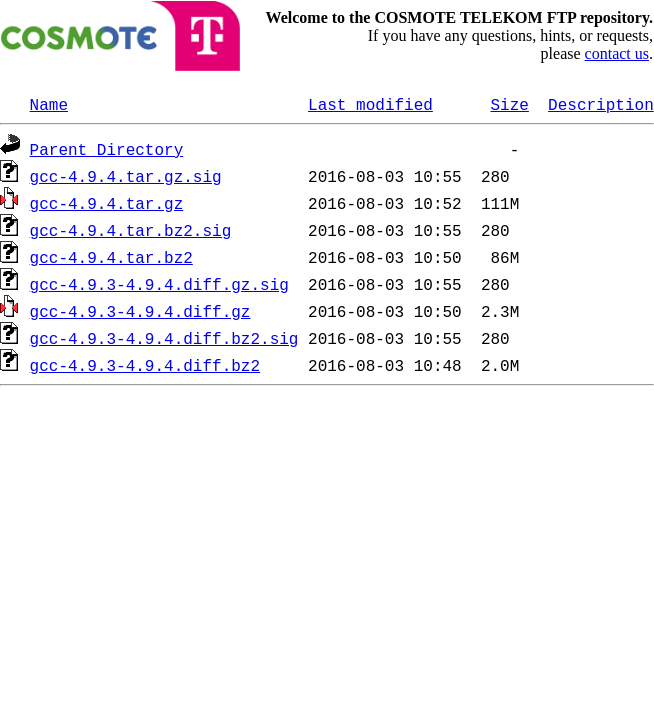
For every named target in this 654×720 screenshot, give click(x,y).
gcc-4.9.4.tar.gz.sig (126, 176)
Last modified (370, 104)
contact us (617, 53)
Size (509, 104)
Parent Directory (107, 149)
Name (49, 104)
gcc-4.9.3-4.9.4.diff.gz (140, 311)
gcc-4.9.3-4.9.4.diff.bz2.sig (164, 338)
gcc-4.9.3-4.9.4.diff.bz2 (145, 365)
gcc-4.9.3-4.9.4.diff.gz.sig (159, 284)
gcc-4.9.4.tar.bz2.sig (131, 230)
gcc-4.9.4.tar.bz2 (111, 257)
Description (601, 104)
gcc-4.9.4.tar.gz (107, 203)
